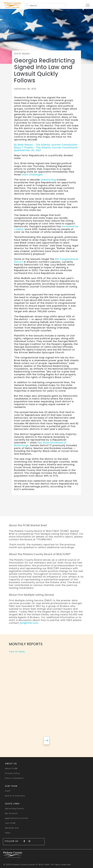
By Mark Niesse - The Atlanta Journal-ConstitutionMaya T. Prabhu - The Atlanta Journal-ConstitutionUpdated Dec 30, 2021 (46, 147)
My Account (11, 813)
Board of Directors (15, 796)
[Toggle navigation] (89, 4)
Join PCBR (10, 823)
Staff (8, 791)
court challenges (32, 175)
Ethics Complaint (14, 778)
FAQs (8, 833)
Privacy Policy (13, 773)
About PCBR (11, 768)
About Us (11, 764)
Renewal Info (12, 828)
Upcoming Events (14, 809)
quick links (12, 804)
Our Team (11, 786)
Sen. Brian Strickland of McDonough (40, 444)
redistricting (48, 180)
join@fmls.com (29, 623)
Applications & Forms (17, 818)
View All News (17, 652)
